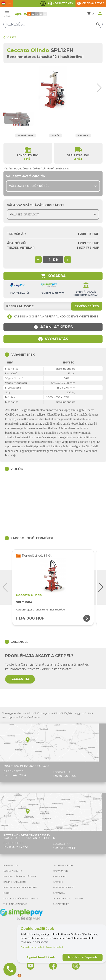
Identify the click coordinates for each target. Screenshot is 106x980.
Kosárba (53, 276)
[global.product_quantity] (50, 260)
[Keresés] (53, 24)
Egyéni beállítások (41, 957)
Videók (56, 135)
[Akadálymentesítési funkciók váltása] (43, 3)
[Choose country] (53, 214)
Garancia (83, 135)
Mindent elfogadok (83, 957)
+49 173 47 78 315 (64, 848)
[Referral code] (53, 306)
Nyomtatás (53, 339)
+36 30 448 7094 (15, 775)
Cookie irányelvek (55, 947)
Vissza (10, 37)
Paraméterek (26, 135)
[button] (101, 88)
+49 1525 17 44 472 (16, 847)
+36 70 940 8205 (64, 776)
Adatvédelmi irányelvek (33, 947)
